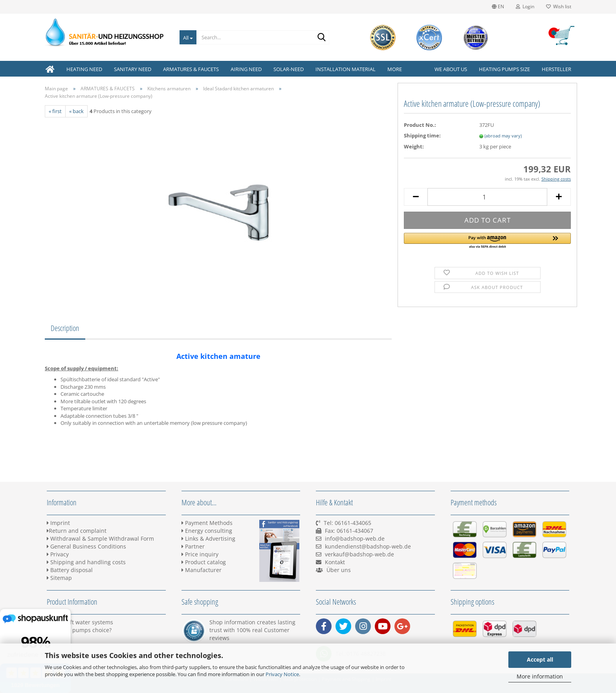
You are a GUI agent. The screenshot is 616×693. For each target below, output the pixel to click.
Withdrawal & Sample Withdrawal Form (100, 538)
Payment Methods (207, 523)
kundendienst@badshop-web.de (368, 546)
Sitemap (59, 578)
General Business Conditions (86, 546)
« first (55, 111)
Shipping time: (422, 135)
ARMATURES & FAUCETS (191, 69)
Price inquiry (200, 554)
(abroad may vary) (503, 136)
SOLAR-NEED (289, 69)
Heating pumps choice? (79, 630)
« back (76, 111)
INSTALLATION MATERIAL (346, 69)
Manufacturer (202, 570)
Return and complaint (77, 531)
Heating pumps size (504, 69)
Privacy (58, 554)
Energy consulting (207, 531)
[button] (487, 241)
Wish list (559, 6)
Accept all (540, 659)
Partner (193, 546)
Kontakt (335, 562)
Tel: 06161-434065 (347, 523)
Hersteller (556, 69)
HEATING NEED (84, 69)
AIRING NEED (246, 69)
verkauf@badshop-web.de (359, 554)
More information (540, 676)
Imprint (58, 523)
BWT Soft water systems (80, 622)
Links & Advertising (208, 538)
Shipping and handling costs (86, 562)
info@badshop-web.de (355, 538)
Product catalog (204, 562)
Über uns (339, 570)
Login (525, 6)
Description (65, 328)
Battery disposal (70, 570)
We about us (451, 69)
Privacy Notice (282, 674)
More (395, 69)
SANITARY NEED (133, 69)
